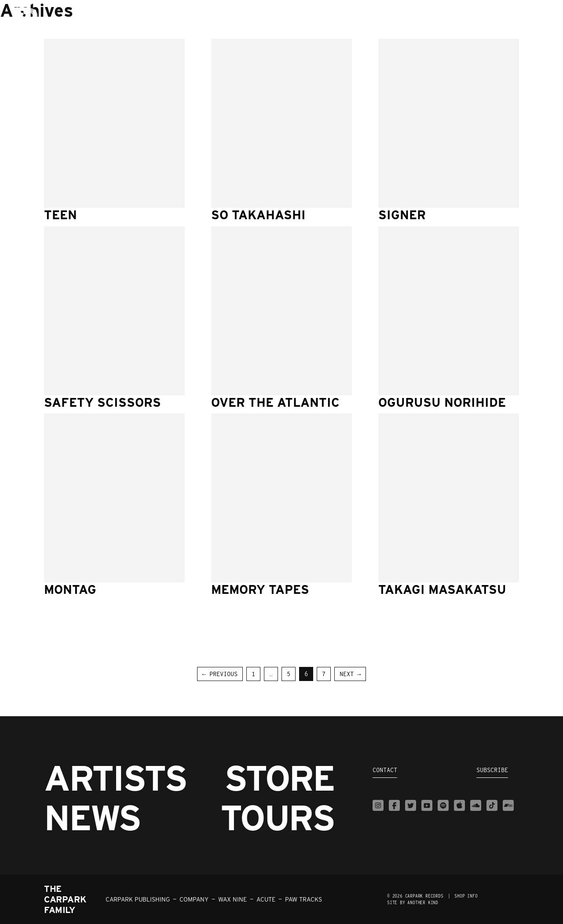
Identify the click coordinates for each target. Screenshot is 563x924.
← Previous (220, 674)
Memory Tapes (260, 589)
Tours (277, 817)
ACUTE (266, 899)
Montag (70, 589)
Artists (115, 778)
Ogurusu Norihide (442, 402)
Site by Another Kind (413, 902)
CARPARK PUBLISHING (138, 899)
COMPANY (194, 899)
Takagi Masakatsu (442, 589)
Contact (385, 770)
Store (279, 778)
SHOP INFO (466, 896)
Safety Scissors (102, 402)
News (92, 817)
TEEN (60, 215)
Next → (350, 674)
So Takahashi (258, 215)
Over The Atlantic (275, 402)
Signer (402, 215)
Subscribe (492, 770)
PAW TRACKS (303, 899)
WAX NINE (232, 899)
